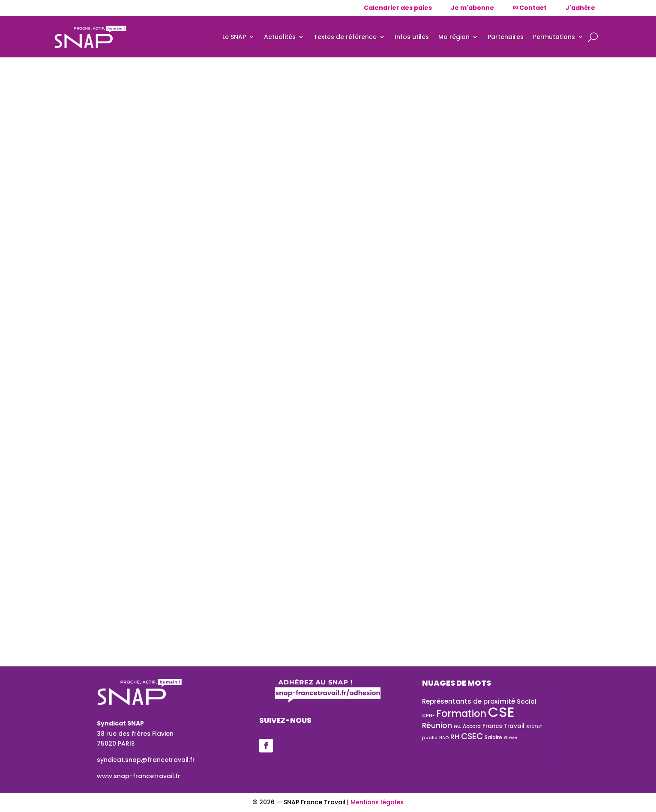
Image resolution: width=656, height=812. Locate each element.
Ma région (454, 37)
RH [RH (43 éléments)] (455, 737)
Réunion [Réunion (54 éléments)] (437, 725)
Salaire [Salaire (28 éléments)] (493, 737)
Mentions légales (377, 802)
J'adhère (580, 8)
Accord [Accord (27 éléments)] (472, 726)
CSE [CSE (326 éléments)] (501, 712)
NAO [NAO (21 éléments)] (444, 738)
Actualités (280, 37)
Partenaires (506, 37)
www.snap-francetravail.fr (139, 776)
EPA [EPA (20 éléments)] (457, 727)
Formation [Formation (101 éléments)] (461, 713)
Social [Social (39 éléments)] (527, 702)
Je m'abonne (472, 8)
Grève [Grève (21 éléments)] (510, 738)
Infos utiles (412, 37)
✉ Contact (530, 8)
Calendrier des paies (398, 8)
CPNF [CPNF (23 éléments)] (428, 715)
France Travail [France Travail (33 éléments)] (503, 726)
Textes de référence (345, 37)
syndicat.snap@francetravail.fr (146, 760)
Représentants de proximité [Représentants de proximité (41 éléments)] (469, 701)
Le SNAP (234, 37)
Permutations (554, 37)
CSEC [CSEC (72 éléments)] (472, 736)
